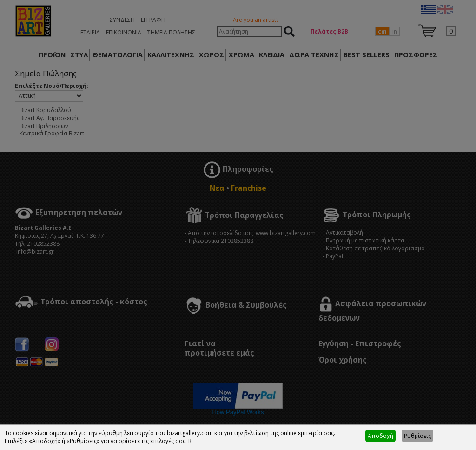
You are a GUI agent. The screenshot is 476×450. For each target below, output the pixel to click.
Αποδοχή (380, 436)
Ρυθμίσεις (417, 436)
